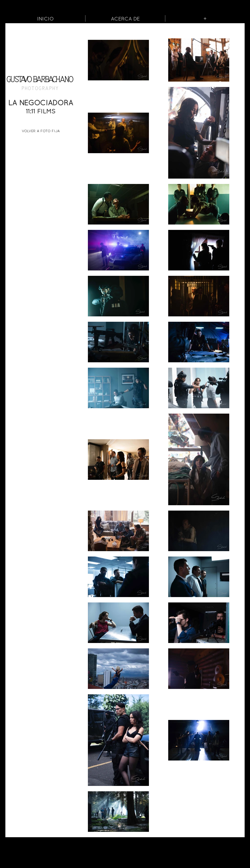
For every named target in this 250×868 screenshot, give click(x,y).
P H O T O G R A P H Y (40, 88)
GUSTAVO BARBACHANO (40, 80)
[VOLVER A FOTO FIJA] (41, 131)
